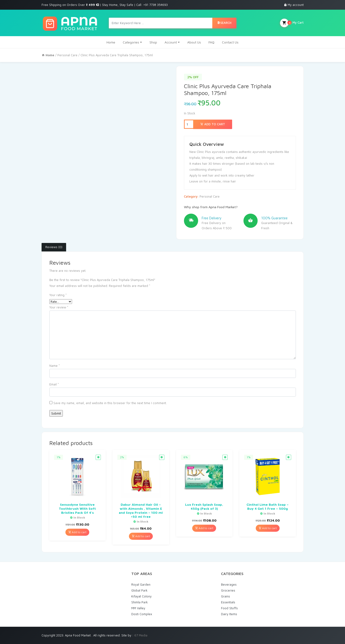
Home (111, 42)
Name (55, 366)
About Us (194, 42)
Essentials (228, 602)
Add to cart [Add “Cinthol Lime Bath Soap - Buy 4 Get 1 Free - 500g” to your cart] (268, 528)
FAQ (211, 42)
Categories (131, 42)
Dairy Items (229, 614)
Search (224, 23)
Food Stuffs (229, 608)
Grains (226, 596)
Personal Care (67, 55)
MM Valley (138, 608)
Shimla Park (140, 602)
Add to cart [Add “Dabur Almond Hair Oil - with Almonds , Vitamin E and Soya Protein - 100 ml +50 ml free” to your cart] (141, 536)
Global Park (139, 590)
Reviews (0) (54, 247)
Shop (153, 42)
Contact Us (230, 42)
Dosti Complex (142, 614)
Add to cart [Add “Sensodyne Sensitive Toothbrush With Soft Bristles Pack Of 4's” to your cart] (77, 532)
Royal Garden (141, 584)
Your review (59, 307)
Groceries (228, 590)
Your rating (58, 295)
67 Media (141, 635)
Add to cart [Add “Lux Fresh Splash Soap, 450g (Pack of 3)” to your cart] (204, 528)
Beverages (229, 584)
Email (54, 384)
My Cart (292, 23)
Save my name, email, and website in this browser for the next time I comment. (110, 403)
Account (171, 42)
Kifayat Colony (141, 596)
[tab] (54, 247)
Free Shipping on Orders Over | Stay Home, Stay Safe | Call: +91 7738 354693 (105, 5)
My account (296, 5)
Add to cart (213, 124)
